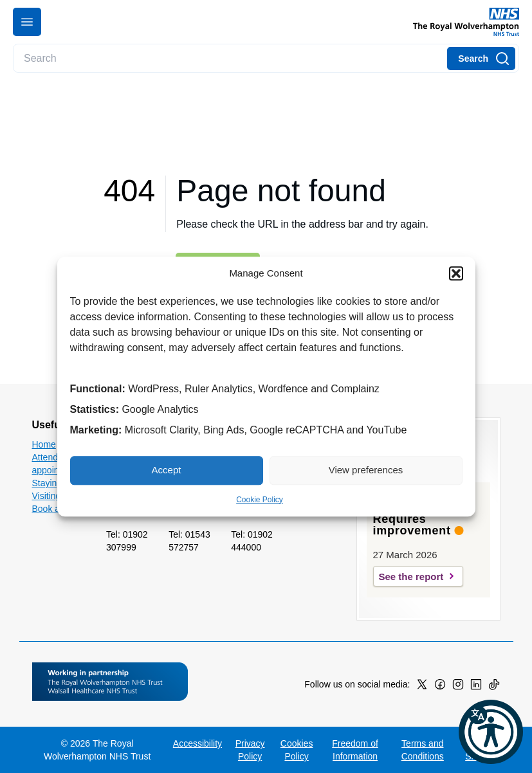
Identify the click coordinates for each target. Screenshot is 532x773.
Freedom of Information (355, 750)
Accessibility (197, 743)
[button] (456, 274)
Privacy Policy (250, 750)
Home (44, 444)
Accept (167, 470)
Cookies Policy (297, 750)
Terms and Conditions (423, 750)
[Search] (481, 59)
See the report (411, 577)
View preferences (366, 470)
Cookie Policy (260, 500)
